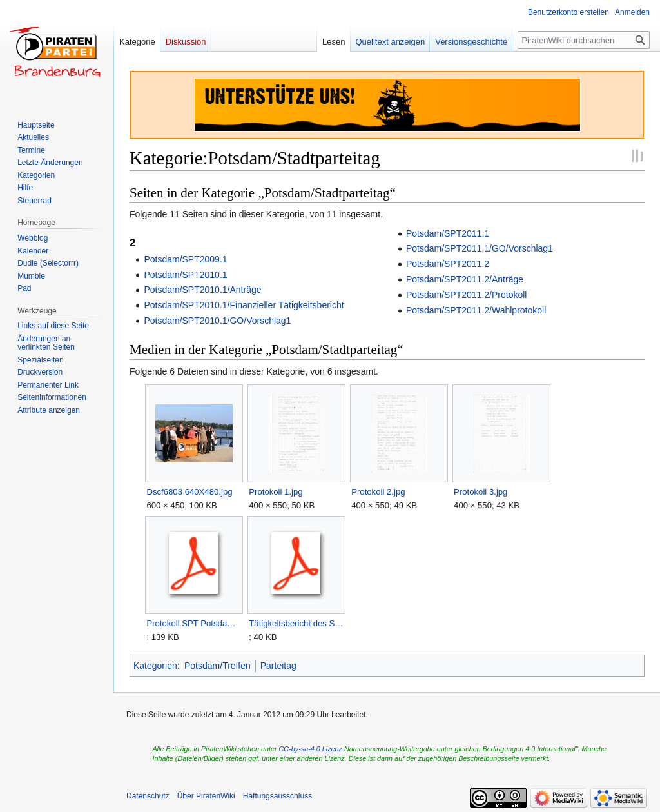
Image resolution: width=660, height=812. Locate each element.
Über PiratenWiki (206, 796)
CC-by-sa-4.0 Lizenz (311, 749)
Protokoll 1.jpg (276, 492)
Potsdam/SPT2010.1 (185, 275)
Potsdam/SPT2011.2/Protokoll (467, 295)
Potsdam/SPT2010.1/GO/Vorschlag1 (217, 321)
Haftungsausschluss (277, 796)
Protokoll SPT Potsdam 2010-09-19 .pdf (194, 623)
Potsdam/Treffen (218, 666)
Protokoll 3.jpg (480, 492)
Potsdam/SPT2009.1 (185, 259)
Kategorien (155, 666)
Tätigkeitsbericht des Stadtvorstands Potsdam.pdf (296, 623)
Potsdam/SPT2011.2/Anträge (465, 279)
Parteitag (278, 666)
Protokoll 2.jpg (378, 492)
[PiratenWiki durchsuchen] (584, 40)
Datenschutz (148, 796)
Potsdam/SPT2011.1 (448, 233)
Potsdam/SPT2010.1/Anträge (202, 290)
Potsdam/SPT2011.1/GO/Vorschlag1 (480, 248)
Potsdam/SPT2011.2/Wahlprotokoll (476, 310)
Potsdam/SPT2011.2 (448, 264)
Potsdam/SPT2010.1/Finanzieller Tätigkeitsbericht (244, 305)
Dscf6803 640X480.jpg (189, 492)
